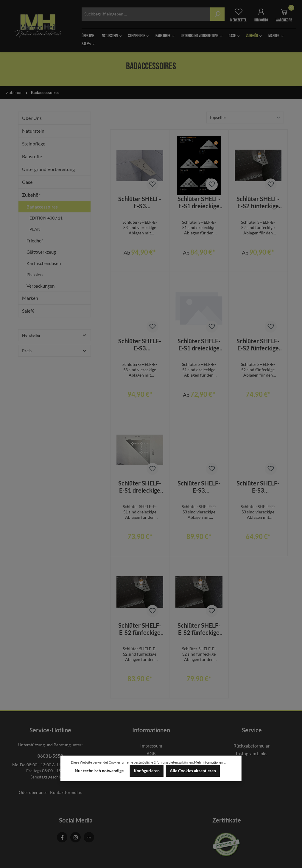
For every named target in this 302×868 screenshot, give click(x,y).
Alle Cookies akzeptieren (193, 771)
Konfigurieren (147, 771)
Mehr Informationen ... (210, 762)
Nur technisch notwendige (99, 771)
